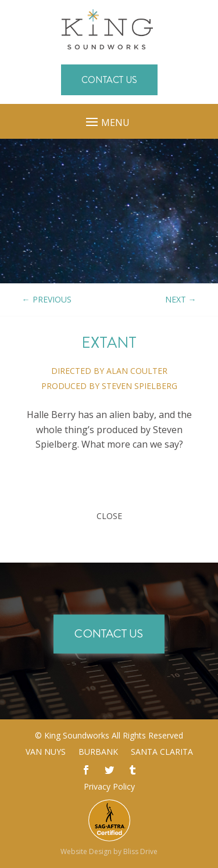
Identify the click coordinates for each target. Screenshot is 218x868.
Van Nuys (46, 752)
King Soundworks (77, 735)
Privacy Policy (109, 786)
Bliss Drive (140, 851)
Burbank (98, 752)
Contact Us (109, 80)
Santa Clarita (162, 752)
